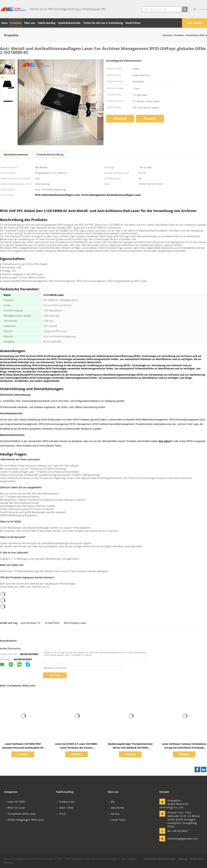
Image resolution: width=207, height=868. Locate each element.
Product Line (65, 802)
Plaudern (120, 119)
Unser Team (117, 820)
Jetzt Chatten (195, 23)
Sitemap (183, 859)
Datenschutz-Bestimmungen (160, 859)
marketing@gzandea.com (178, 838)
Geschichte (116, 808)
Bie (111, 802)
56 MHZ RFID (52, 623)
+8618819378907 (29, 654)
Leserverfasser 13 (30, 623)
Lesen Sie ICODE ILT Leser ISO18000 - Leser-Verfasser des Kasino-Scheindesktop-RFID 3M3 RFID (77, 748)
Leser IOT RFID (15, 802)
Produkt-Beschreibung (50, 155)
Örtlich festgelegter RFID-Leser (24, 820)
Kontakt (55, 675)
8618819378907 (23, 659)
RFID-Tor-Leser (15, 808)
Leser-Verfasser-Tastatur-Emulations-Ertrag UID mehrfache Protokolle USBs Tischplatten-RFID (184, 748)
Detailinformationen (16, 155)
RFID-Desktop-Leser (75, 623)
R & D (61, 814)
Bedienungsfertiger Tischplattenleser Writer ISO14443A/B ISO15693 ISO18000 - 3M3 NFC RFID (130, 748)
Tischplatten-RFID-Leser (20, 814)
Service (114, 814)
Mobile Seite (197, 859)
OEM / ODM (65, 808)
